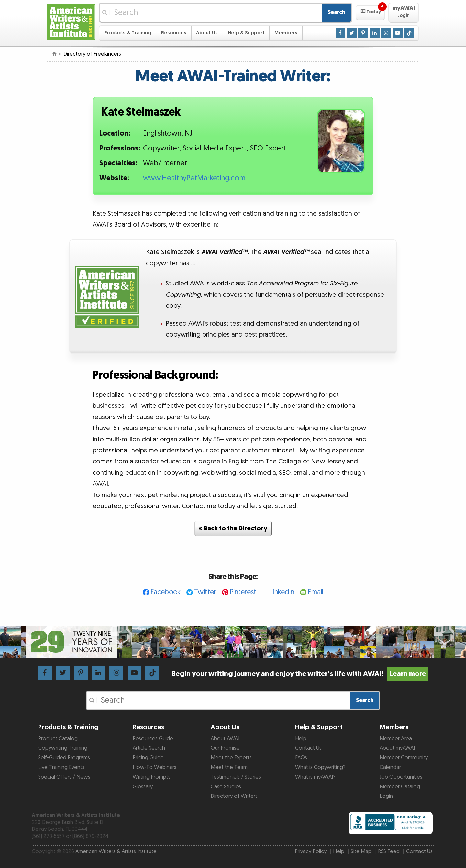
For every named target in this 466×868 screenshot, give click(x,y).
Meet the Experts (231, 758)
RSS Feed (389, 851)
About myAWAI (397, 748)
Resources (174, 33)
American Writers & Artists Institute (116, 851)
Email (316, 592)
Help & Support (246, 33)
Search (337, 12)
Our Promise (225, 748)
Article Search (149, 748)
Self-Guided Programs (64, 758)
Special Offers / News (64, 777)
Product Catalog (58, 739)
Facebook (166, 592)
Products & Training (128, 33)
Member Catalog (400, 787)
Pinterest (243, 592)
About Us (207, 33)
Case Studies (226, 787)
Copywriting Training (63, 748)
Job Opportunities (401, 777)
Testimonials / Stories (236, 777)
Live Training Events (61, 767)
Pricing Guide (148, 758)
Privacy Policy (311, 851)
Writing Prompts (152, 777)
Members (286, 33)
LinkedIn (282, 592)
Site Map (361, 851)
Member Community (404, 758)
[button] (370, 13)
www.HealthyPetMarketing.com (194, 178)
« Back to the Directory (233, 529)
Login (386, 796)
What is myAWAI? (315, 777)
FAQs (301, 758)
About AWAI (225, 739)
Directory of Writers (234, 796)
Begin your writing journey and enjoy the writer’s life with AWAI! (300, 674)
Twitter (205, 592)
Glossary (143, 787)
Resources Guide (153, 739)
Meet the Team (229, 767)
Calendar (390, 767)
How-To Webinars (155, 767)
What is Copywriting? (320, 767)
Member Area (396, 739)
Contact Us (308, 748)
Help (301, 739)
